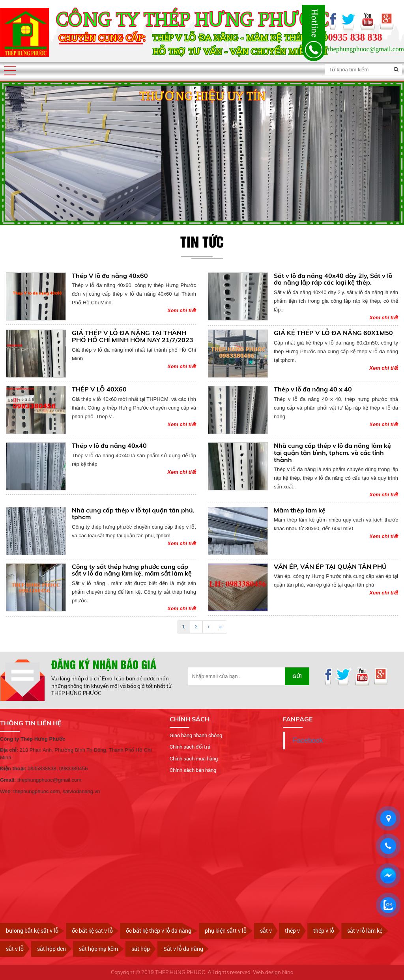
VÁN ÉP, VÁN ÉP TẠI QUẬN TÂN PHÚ (330, 566)
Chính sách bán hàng (193, 770)
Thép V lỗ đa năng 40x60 (110, 276)
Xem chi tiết (182, 310)
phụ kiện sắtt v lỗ (226, 931)
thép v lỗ (324, 931)
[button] (10, 71)
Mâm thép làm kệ (300, 510)
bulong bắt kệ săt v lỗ (32, 931)
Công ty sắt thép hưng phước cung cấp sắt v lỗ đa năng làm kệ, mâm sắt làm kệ (132, 570)
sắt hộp (141, 949)
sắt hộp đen (51, 949)
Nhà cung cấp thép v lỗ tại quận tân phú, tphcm (133, 514)
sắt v (266, 931)
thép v (292, 931)
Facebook (308, 740)
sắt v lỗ (15, 949)
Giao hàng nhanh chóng (196, 735)
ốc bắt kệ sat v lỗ (92, 931)
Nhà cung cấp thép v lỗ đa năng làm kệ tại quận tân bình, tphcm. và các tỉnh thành (332, 452)
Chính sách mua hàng (194, 758)
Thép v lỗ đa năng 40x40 (109, 445)
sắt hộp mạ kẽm (98, 949)
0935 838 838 (355, 37)
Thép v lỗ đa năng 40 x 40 (313, 389)
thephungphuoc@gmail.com (366, 49)
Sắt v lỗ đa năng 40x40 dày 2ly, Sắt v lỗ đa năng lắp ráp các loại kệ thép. (333, 279)
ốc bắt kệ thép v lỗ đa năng (159, 931)
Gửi (297, 676)
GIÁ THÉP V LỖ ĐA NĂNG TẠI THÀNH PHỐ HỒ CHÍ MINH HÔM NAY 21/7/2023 (133, 336)
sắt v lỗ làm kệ (365, 931)
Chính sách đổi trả (190, 747)
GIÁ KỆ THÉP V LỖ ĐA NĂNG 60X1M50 (333, 333)
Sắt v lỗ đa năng (183, 949)
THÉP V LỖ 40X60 (99, 389)
